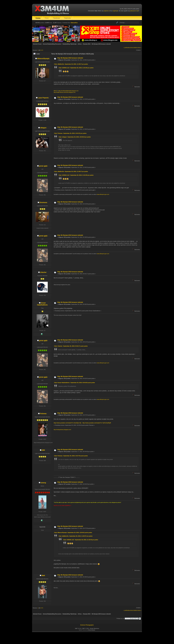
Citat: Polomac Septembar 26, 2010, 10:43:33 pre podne (70, 133)
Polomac (43, 414)
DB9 (43, 450)
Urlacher (43, 272)
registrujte (115, 11)
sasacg (43, 483)
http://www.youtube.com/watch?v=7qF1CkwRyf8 (97, 423)
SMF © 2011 (86, 628)
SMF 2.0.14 (78, 628)
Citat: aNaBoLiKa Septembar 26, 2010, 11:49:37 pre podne (71, 64)
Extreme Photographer (87, 625)
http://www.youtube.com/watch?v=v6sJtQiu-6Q (67, 423)
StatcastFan (74, 23)
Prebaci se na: (121, 618)
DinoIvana (43, 202)
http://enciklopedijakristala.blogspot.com (68, 91)
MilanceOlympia (43, 59)
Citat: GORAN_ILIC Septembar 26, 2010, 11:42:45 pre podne (76, 68)
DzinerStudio (92, 630)
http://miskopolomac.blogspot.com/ (62, 430)
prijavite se (107, 11)
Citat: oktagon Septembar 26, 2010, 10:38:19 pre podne (75, 137)
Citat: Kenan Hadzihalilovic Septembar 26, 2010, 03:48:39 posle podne (74, 383)
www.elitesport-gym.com (103, 194)
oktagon (43, 128)
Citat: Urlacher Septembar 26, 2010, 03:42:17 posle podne (71, 346)
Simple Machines (94, 628)
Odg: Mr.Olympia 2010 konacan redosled (70, 58)
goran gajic (43, 166)
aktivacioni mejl (134, 11)
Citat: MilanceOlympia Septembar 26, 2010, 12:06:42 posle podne (73, 533)
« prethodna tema (128, 48)
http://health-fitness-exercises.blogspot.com (65, 92)
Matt (43, 575)
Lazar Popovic (43, 98)
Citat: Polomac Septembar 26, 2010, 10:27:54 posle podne (71, 456)
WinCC (55, 91)
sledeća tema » (137, 48)
